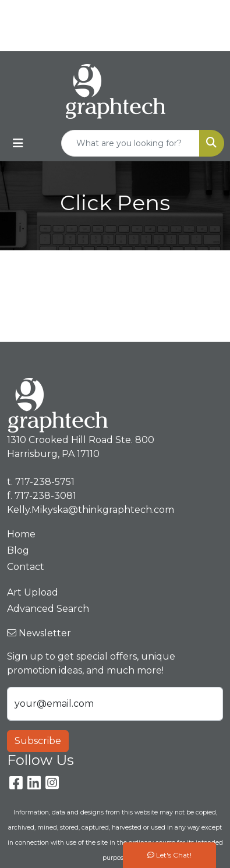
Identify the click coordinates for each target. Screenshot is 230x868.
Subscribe (38, 741)
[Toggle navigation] (18, 143)
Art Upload (33, 592)
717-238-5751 (140, 13)
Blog (18, 550)
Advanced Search (48, 609)
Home (21, 534)
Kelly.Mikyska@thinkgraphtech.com (118, 38)
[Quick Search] (130, 143)
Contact (26, 567)
